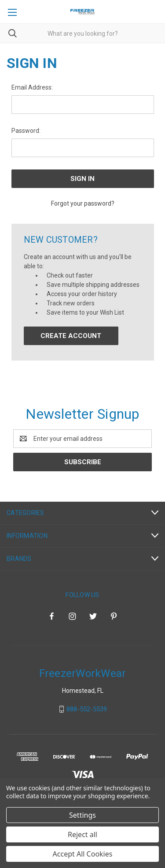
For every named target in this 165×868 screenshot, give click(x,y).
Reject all (82, 834)
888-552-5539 (87, 709)
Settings (82, 815)
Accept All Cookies (83, 854)
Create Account (71, 336)
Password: (26, 131)
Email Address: (32, 87)
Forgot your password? (83, 203)
